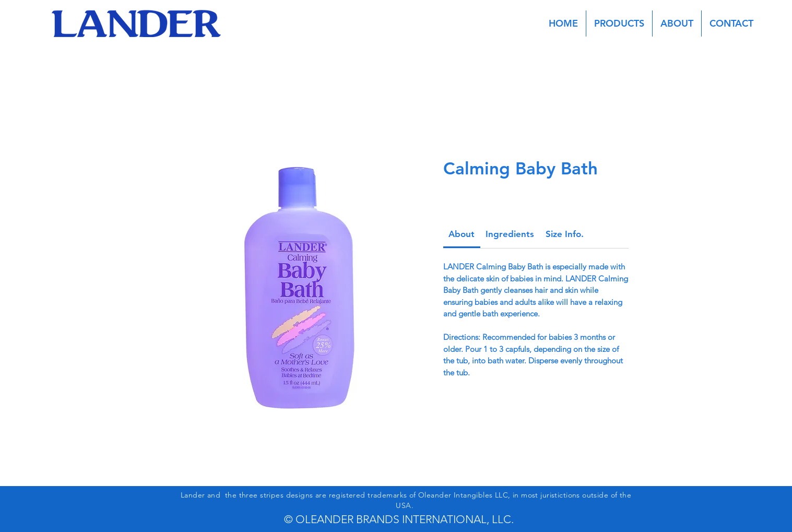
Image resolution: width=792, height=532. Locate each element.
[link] (462, 234)
